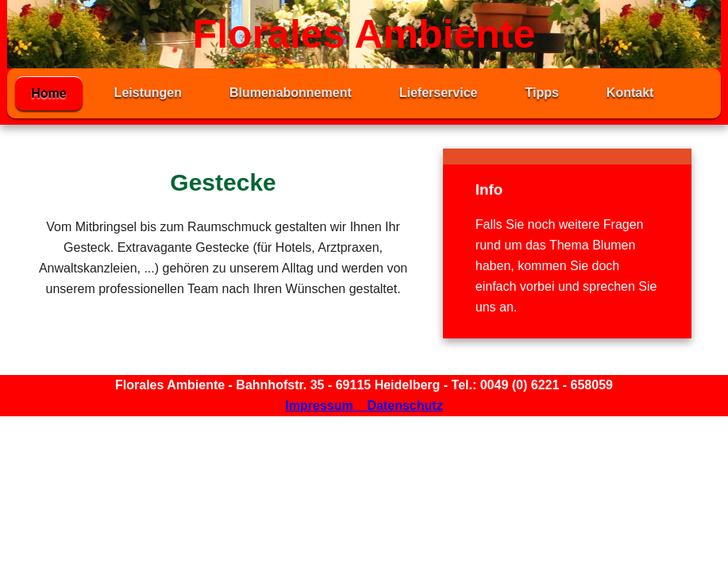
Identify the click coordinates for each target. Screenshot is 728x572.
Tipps (541, 93)
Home (48, 93)
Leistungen (148, 93)
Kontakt (630, 93)
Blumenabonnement (291, 93)
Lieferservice (439, 93)
